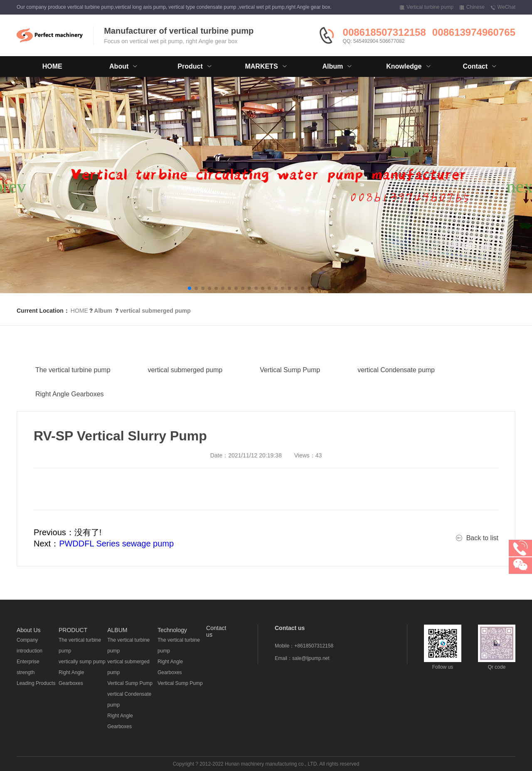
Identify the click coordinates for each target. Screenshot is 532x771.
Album (103, 311)
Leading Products (36, 683)
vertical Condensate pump (396, 392)
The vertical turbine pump (73, 392)
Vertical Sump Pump (290, 392)
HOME (52, 66)
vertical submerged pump (155, 311)
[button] (190, 288)
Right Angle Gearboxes (70, 416)
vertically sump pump (82, 662)
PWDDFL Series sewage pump (116, 544)
